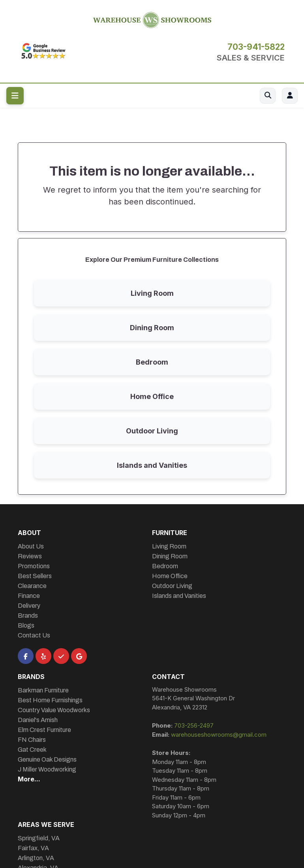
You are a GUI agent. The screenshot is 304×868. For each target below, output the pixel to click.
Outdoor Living (152, 431)
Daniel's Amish (38, 720)
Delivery (29, 606)
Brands (28, 616)
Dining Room (152, 328)
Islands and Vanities (152, 465)
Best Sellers (35, 576)
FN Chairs (32, 740)
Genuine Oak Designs (47, 759)
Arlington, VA (36, 858)
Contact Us (34, 635)
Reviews (30, 556)
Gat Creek (32, 750)
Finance (29, 596)
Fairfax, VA (33, 848)
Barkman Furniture (43, 690)
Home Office (152, 396)
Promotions (34, 566)
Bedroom (152, 362)
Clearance (32, 586)
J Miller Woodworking (47, 769)
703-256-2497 (194, 725)
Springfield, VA (39, 838)
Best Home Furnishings (50, 700)
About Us (31, 546)
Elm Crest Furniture (44, 730)
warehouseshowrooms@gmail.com (219, 735)
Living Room (152, 293)
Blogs (26, 625)
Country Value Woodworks (54, 710)
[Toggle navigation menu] (15, 96)
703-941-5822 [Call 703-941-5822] (256, 47)
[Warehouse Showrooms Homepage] (152, 19)
